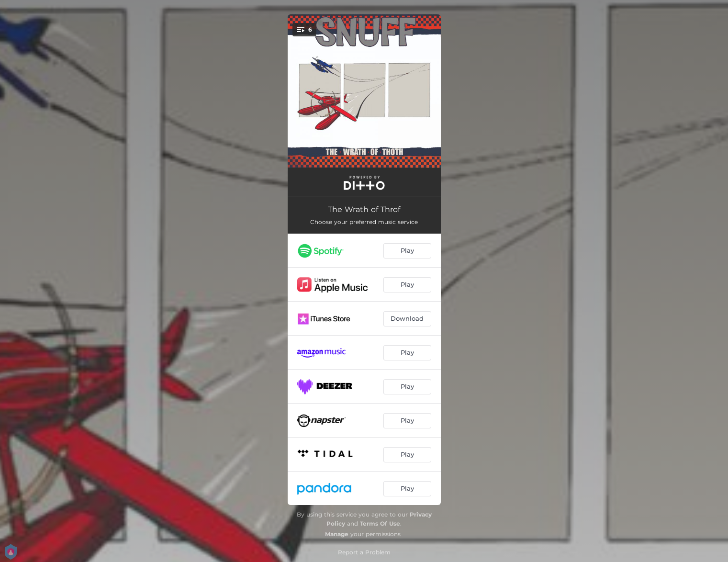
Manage (337, 534)
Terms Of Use (380, 523)
